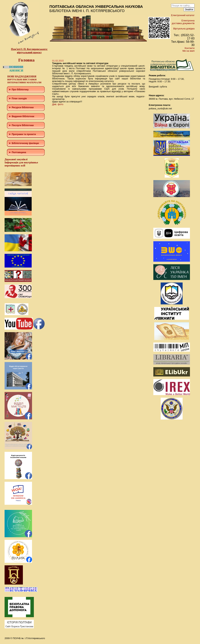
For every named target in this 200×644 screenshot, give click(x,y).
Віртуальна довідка (184, 29)
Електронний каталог (183, 15)
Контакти (190, 48)
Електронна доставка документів (183, 22)
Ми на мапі (188, 51)
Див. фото (58, 104)
